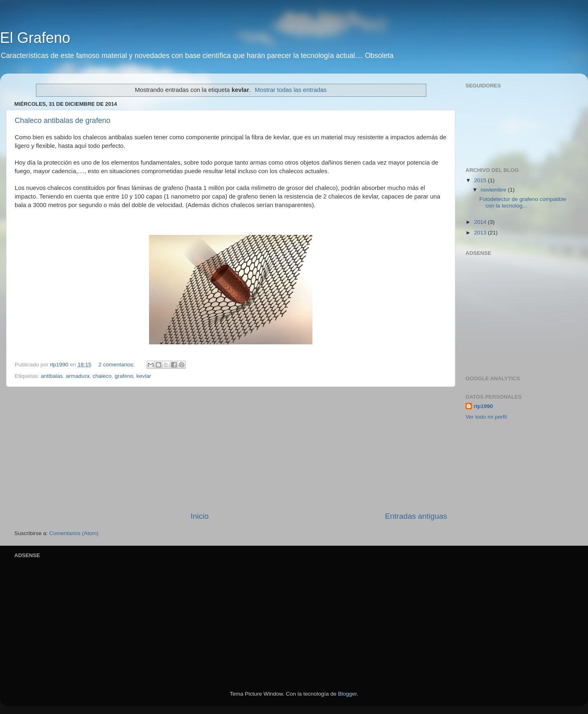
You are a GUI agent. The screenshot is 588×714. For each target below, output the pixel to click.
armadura (78, 376)
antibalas (52, 376)
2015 (481, 180)
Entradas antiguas (416, 516)
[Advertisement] (231, 449)
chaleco (102, 376)
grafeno (124, 376)
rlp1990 (483, 406)
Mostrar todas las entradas (291, 90)
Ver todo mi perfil (486, 417)
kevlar (144, 376)
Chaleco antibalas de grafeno (62, 120)
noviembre (494, 190)
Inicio (200, 516)
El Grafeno (35, 38)
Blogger (347, 694)
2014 (481, 222)
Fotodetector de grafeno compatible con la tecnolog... (523, 202)
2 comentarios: (117, 365)
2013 (481, 233)
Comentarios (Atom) (74, 533)
